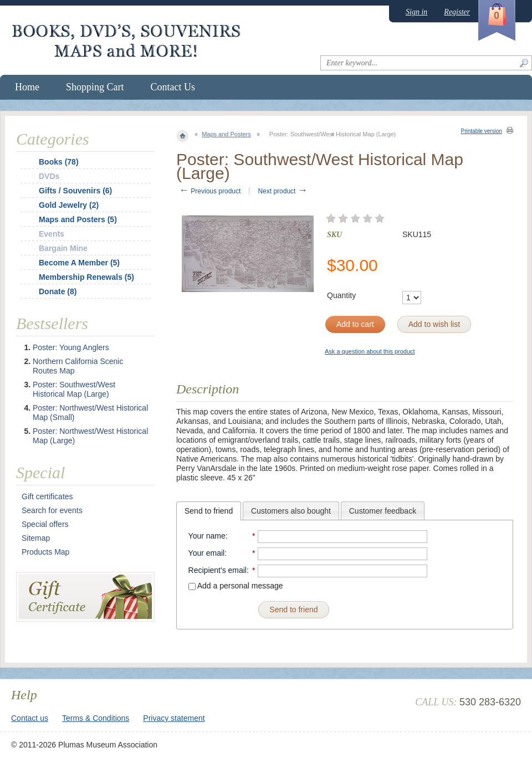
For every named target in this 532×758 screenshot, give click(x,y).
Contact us (30, 718)
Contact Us (173, 87)
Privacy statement (174, 718)
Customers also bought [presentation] (291, 511)
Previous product (210, 191)
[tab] (209, 511)
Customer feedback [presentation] (383, 511)
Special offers (45, 524)
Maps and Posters (226, 134)
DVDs (49, 176)
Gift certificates (47, 496)
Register (457, 12)
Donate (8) (58, 291)
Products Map (45, 552)
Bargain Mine (63, 248)
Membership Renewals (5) (86, 277)
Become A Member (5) (79, 263)
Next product (282, 191)
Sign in (416, 12)
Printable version (482, 131)
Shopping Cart (95, 87)
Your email (207, 553)
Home (27, 87)
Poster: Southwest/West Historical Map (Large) (74, 389)
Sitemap (36, 538)
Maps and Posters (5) (78, 219)
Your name (207, 536)
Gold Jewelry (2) (69, 205)
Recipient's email (218, 570)
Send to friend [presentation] (209, 511)
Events (52, 234)
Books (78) (59, 162)
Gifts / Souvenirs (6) (75, 191)
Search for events (52, 510)
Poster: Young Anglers (71, 347)
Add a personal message (236, 586)
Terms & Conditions (96, 718)
